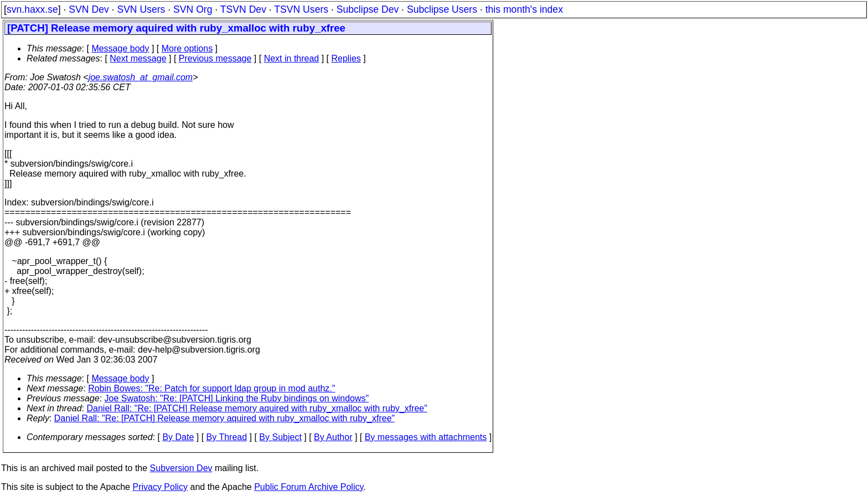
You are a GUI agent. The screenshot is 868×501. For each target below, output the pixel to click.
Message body (120, 48)
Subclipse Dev (368, 9)
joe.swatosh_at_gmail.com (141, 77)
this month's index (524, 9)
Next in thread (292, 58)
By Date (178, 437)
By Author (333, 437)
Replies (346, 58)
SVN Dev (89, 9)
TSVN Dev (243, 9)
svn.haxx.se (32, 9)
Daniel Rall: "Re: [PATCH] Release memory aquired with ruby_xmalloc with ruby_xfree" (257, 408)
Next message (138, 58)
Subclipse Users (442, 9)
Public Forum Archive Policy (309, 487)
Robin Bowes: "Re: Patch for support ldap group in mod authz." (211, 388)
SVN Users (141, 9)
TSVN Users (301, 9)
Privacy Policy (160, 487)
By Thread (227, 437)
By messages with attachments (426, 437)
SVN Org (193, 9)
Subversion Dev (181, 468)
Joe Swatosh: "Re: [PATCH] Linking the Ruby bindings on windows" (237, 398)
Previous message (215, 58)
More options (187, 48)
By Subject (280, 437)
